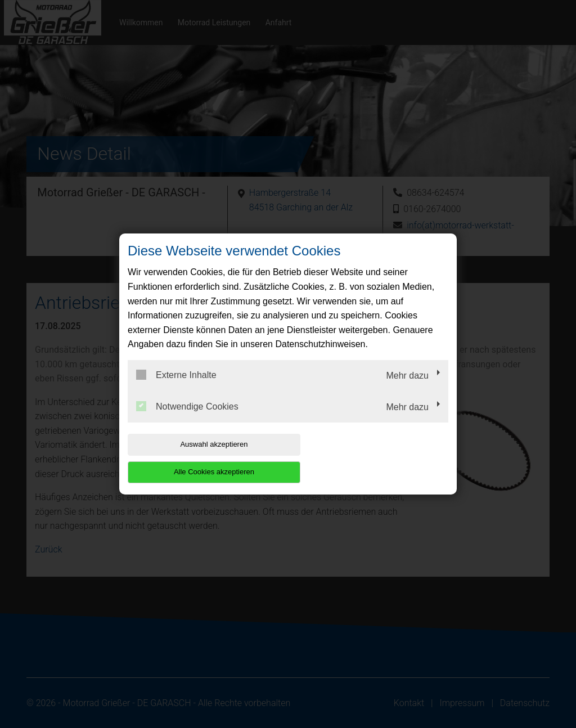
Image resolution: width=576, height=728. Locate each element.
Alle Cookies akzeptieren (376, 458)
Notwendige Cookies (187, 420)
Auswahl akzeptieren (200, 458)
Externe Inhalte (176, 389)
